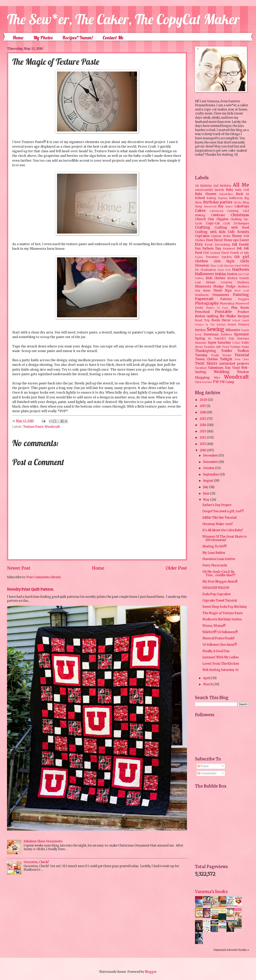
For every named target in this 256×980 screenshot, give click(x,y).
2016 (203, 412)
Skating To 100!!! (214, 546)
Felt (239, 249)
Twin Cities (242, 359)
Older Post (176, 568)
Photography (207, 303)
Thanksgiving (205, 351)
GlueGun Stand (232, 266)
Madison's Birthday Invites (222, 619)
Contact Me (113, 38)
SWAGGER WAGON (216, 588)
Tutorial (242, 355)
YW (216, 382)
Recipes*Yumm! (77, 38)
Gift (237, 257)
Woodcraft (52, 427)
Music (207, 291)
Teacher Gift (212, 347)
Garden (227, 257)
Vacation (201, 368)
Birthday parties (218, 202)
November (211, 462)
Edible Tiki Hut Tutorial (219, 518)
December (211, 456)
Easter (244, 240)
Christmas (240, 215)
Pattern (226, 299)
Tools (215, 355)
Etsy (199, 244)
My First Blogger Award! (220, 582)
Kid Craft (244, 274)
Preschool (202, 312)
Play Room (240, 308)
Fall (234, 245)
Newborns (202, 295)
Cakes (200, 211)
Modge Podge (224, 287)
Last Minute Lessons (213, 282)
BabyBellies (226, 194)
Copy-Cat (213, 223)
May (207, 500)
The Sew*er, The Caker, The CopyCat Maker (123, 19)
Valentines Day (219, 368)
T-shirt (236, 343)
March (208, 684)
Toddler (227, 351)
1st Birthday (203, 186)
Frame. (199, 257)
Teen (225, 347)
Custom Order (221, 236)
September (211, 475)
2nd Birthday (222, 186)
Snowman (211, 334)
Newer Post (19, 568)
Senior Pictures (238, 325)
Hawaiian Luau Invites (219, 559)
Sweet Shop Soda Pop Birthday (225, 607)
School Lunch (240, 320)
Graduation (208, 270)
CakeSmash (217, 211)
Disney (237, 236)
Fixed (225, 253)
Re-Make (228, 316)
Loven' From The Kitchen (221, 664)
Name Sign (223, 291)
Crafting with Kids (210, 232)
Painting (241, 295)
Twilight (226, 359)
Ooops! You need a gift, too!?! (223, 511)
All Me (241, 185)
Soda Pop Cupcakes (217, 594)
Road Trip (202, 320)
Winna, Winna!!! (214, 626)
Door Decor (214, 240)
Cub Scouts (238, 232)
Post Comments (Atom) (44, 577)
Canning (233, 211)
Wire (217, 378)
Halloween (204, 274)
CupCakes (202, 236)
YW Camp (227, 382)
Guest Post (224, 270)
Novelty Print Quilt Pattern (30, 589)
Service (200, 330)
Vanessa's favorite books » (231, 950)
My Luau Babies (214, 553)
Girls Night (224, 261)
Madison (243, 282)
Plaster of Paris (217, 308)
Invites (232, 274)
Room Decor (221, 320)
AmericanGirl (204, 190)
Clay (211, 219)
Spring (200, 338)
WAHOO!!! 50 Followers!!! (220, 632)
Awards (219, 190)
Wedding (222, 372)
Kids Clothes (216, 278)
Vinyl (236, 368)
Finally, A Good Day (216, 651)
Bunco (229, 206)
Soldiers (226, 335)
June (206, 493)
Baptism (223, 198)
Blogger (150, 972)
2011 (203, 444)
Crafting (203, 227)
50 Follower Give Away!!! (220, 645)
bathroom (236, 198)
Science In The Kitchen (210, 325)
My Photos (43, 38)
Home (18, 38)
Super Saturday (219, 343)
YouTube (207, 382)
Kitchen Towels (238, 278)
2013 (203, 431)
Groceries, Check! (36, 862)
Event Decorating (217, 245)
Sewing (215, 329)
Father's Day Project (217, 505)
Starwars (243, 339)
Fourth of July (239, 253)
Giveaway (202, 266)
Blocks (238, 202)
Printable (223, 312)
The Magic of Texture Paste (223, 613)
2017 (203, 406)
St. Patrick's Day (221, 339)
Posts (203, 766)
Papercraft (204, 299)
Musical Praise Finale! (218, 638)
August (208, 481)
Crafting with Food (232, 228)
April (207, 678)
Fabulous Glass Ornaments (43, 841)
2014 (203, 425)
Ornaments (221, 295)
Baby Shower (206, 194)
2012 (203, 438)
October (209, 468)
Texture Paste (33, 427)
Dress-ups (231, 240)
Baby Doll (242, 190)
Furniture (212, 257)
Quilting (213, 316)
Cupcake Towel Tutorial (220, 601)
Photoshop (227, 304)
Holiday (221, 274)
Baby (230, 190)
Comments (207, 773)
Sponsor (241, 334)
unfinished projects (234, 364)
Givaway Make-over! (217, 524)
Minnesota (203, 287)
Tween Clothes (206, 359)
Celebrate (218, 215)
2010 (203, 450)
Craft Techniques (236, 223)
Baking (211, 198)
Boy (221, 206)
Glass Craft (216, 266)
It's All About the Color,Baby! (223, 530)
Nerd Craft (242, 291)
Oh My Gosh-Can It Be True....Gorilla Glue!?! (219, 574)
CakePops (242, 206)
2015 (203, 419)
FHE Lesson (212, 253)
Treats (227, 355)
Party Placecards (215, 565)
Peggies (244, 299)
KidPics (199, 278)
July (206, 487)
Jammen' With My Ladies (221, 657)
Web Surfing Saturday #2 (220, 670)
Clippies (222, 219)
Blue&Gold (210, 206)
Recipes (243, 316)
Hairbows (241, 270)
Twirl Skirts (206, 363)
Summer (201, 343)
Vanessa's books (211, 892)
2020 (204, 400)
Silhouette (233, 330)
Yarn (198, 382)
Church (200, 219)
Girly (245, 261)
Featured (229, 249)
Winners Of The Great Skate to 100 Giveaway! (224, 538)
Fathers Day (212, 249)
